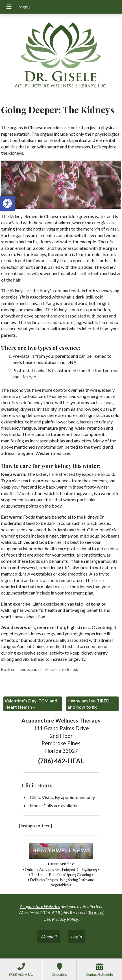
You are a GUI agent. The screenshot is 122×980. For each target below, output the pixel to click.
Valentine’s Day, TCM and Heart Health (31, 704)
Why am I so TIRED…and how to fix (90, 704)
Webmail (49, 937)
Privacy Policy (65, 919)
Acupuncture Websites (40, 906)
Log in (77, 937)
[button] (7, 203)
